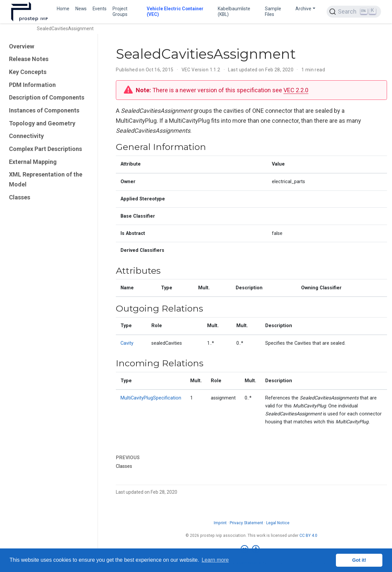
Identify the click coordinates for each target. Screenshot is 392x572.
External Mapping (33, 162)
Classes (20, 197)
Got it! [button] (359, 560)
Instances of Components (44, 110)
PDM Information (32, 85)
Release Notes (29, 59)
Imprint (220, 523)
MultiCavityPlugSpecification (151, 398)
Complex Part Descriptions (45, 149)
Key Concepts (28, 72)
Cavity (127, 343)
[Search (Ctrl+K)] (354, 12)
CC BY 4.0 (308, 536)
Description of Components (47, 97)
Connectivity (26, 136)
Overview (22, 46)
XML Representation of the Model (46, 179)
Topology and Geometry (42, 123)
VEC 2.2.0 (296, 90)
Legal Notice (278, 523)
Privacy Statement (246, 523)
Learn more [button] (215, 560)
